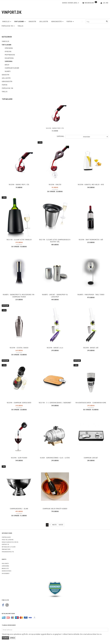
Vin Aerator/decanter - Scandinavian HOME (91, 403)
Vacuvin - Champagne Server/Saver (19, 403)
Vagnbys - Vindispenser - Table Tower (91, 295)
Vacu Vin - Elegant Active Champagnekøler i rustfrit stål (55, 241)
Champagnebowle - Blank (19, 509)
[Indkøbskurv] (90, 3)
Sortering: (60, 136)
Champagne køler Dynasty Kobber (55, 509)
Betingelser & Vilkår (9, 547)
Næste (55, 525)
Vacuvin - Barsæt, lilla (55, 348)
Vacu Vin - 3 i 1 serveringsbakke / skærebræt (55, 403)
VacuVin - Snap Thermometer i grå (91, 240)
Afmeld (13, 638)
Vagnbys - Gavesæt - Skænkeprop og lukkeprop (55, 296)
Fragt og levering (8, 540)
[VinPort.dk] (12, 12)
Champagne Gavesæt (91, 458)
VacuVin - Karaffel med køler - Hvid (91, 185)
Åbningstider (6, 549)
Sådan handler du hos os (10, 542)
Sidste (61, 525)
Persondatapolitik (8, 552)
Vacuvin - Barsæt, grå (91, 348)
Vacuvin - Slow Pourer (19, 458)
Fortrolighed (6, 537)
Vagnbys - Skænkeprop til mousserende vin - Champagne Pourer (19, 296)
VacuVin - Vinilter (55, 185)
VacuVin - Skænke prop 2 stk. (55, 128)
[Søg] (107, 21)
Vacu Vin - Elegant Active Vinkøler (19, 240)
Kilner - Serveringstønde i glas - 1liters (55, 458)
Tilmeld (5, 638)
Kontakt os (5, 544)
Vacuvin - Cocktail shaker (19, 348)
